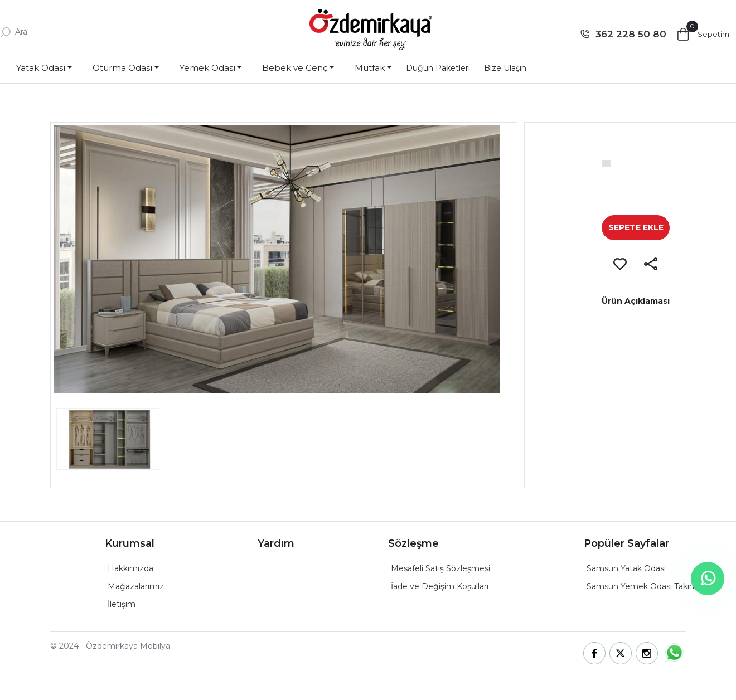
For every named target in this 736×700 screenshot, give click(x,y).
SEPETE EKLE (636, 227)
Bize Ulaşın (505, 68)
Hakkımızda (130, 568)
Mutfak (370, 68)
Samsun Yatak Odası (626, 568)
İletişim (122, 604)
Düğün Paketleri (438, 68)
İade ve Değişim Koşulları (440, 586)
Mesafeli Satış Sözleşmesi (440, 568)
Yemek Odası (207, 68)
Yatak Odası (41, 68)
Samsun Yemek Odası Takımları (647, 586)
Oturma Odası (122, 68)
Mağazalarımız (136, 586)
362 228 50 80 (631, 34)
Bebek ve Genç (295, 68)
